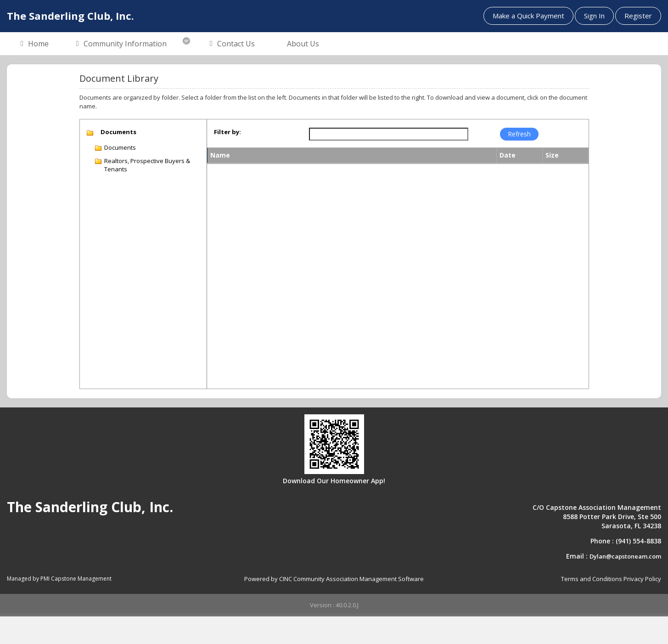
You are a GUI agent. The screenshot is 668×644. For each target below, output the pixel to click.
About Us (303, 44)
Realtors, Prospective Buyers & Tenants (147, 165)
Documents (120, 147)
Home (35, 44)
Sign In (594, 16)
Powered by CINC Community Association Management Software (334, 579)
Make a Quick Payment (528, 16)
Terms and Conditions (592, 579)
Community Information (121, 44)
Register (638, 16)
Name (220, 155)
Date (508, 155)
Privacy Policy (642, 579)
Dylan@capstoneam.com (625, 556)
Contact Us (232, 44)
